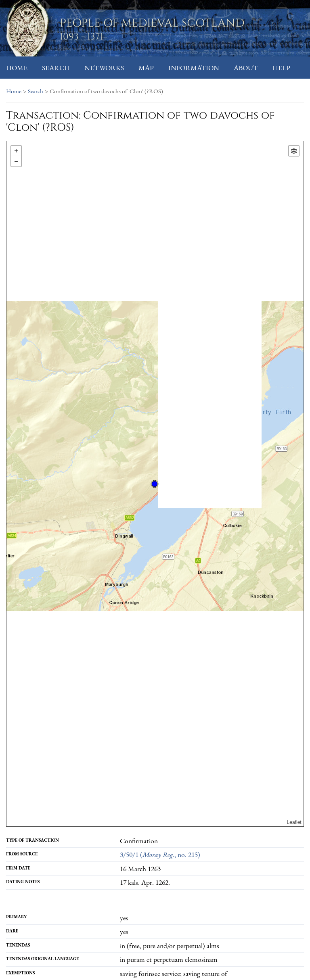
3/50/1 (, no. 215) (160, 854)
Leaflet (294, 822)
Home (17, 68)
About (246, 68)
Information (194, 68)
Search (56, 68)
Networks (104, 68)
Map (146, 68)
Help (281, 68)
